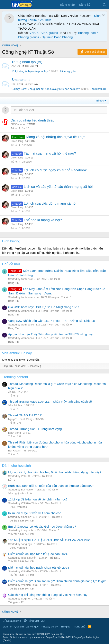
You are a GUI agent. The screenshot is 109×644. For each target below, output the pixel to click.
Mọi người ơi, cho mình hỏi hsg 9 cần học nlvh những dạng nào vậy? (55, 472)
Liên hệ (7, 627)
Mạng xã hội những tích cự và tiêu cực (56, 137)
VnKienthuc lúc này (17, 353)
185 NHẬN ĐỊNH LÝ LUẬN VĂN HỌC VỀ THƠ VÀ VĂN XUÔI (50, 540)
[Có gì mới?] (96, 5)
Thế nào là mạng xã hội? (43, 220)
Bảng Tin (13, 283)
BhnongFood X (88, 33)
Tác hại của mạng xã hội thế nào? (50, 153)
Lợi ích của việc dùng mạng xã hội (50, 203)
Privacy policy (50, 627)
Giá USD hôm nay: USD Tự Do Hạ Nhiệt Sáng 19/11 (44, 307)
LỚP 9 (12, 480)
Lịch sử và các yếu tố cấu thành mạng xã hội (58, 187)
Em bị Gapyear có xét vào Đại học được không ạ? (42, 526)
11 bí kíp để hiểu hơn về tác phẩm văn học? (38, 499)
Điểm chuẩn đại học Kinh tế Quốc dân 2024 (38, 554)
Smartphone (21, 80)
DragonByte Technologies (86, 637)
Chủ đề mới (11, 264)
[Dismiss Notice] (103, 16)
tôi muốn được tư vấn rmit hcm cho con (35, 513)
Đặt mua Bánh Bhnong (57, 37)
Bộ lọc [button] (100, 101)
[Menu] (6, 5)
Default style (12, 621)
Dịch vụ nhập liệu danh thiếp (33, 120)
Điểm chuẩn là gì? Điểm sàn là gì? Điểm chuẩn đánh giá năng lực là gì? (57, 581)
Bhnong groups (29, 37)
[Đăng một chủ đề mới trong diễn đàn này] (59, 110)
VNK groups (50, 33)
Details (7, 640)
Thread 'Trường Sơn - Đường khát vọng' (35, 429)
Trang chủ (79, 627)
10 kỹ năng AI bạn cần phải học (30, 71)
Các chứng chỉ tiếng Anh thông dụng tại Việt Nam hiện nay (48, 595)
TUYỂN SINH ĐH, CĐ (21, 521)
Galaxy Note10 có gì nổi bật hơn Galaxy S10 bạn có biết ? (46, 89)
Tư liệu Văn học (17, 507)
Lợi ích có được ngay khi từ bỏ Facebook (55, 170)
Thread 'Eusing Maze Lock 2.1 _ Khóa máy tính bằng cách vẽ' (50, 402)
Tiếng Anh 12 (16, 602)
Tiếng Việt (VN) (35, 621)
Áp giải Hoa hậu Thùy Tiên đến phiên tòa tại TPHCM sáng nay (50, 334)
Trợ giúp (66, 627)
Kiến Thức (45, 20)
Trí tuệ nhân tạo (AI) (27, 62)
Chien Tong (17, 141)
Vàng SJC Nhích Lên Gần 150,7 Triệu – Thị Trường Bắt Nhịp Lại (52, 321)
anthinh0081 (99, 89)
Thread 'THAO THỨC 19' (25, 415)
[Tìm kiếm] (104, 5)
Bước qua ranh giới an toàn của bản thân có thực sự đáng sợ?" (51, 486)
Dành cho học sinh (16, 466)
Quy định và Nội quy (27, 627)
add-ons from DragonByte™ (46, 637)
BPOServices (18, 124)
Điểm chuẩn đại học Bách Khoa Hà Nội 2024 (39, 568)
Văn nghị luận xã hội (20, 493)
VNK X (34, 33)
